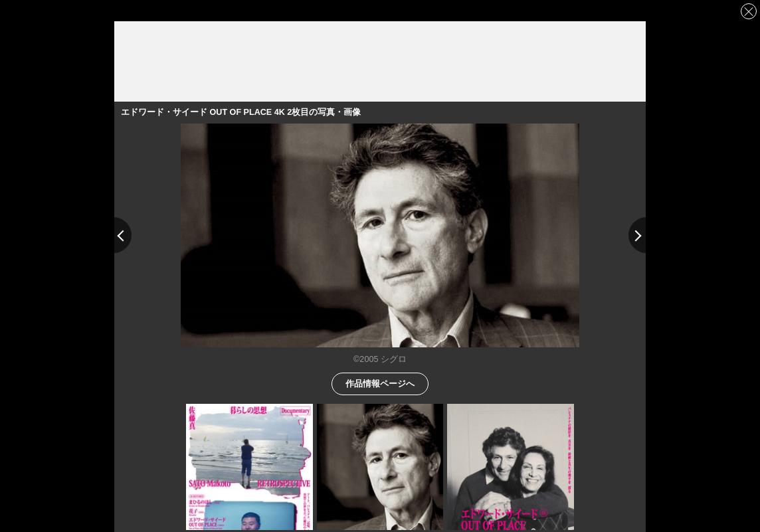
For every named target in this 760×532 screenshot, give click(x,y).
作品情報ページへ (380, 383)
